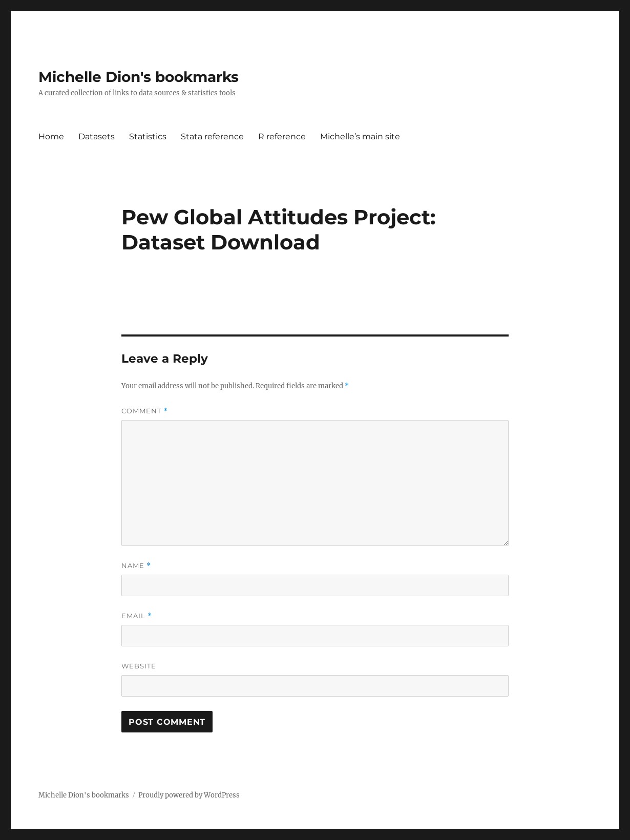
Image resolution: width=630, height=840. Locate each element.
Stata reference (212, 136)
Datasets (97, 136)
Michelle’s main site (360, 136)
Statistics (148, 136)
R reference (282, 136)
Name (136, 566)
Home (51, 136)
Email (137, 616)
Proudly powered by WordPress (189, 795)
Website (139, 666)
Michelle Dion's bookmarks (139, 77)
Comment (145, 411)
